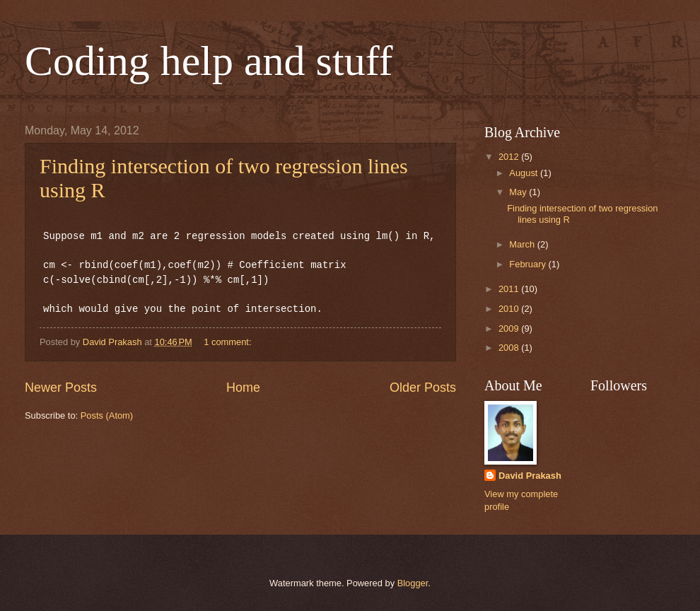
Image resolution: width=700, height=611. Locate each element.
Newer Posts (61, 388)
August (525, 173)
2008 (510, 348)
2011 (510, 289)
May (519, 192)
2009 (510, 328)
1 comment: (229, 342)
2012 (510, 157)
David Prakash (530, 476)
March (523, 244)
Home (243, 388)
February (529, 264)
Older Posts (423, 388)
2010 (510, 309)
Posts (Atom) (107, 415)
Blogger (413, 583)
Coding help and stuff (209, 61)
